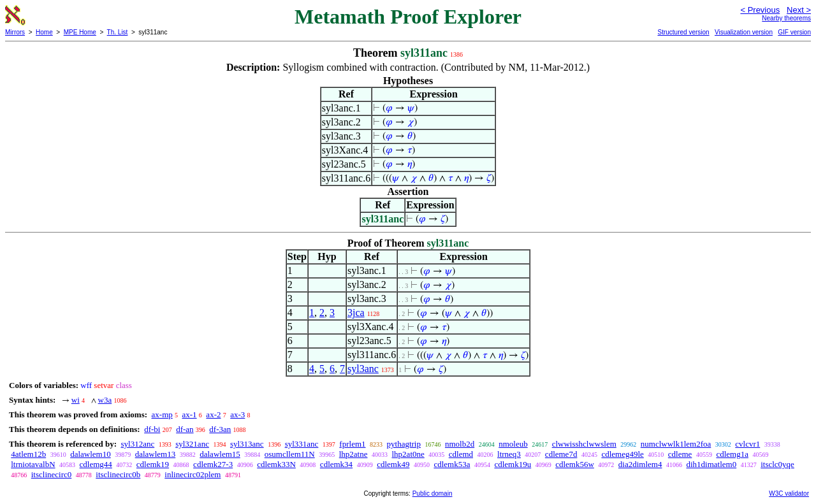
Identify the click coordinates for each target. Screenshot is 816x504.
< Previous (760, 10)
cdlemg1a (732, 454)
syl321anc (192, 444)
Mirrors (15, 32)
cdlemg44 (96, 464)
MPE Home (80, 32)
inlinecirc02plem (193, 474)
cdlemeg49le (622, 454)
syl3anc (363, 369)
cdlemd (461, 454)
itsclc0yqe (777, 464)
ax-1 (190, 414)
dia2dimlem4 (640, 464)
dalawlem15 (220, 454)
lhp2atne (353, 454)
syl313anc (247, 444)
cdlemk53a (452, 464)
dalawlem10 (91, 454)
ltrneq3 (509, 454)
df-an (185, 429)
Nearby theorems (786, 18)
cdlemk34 (336, 464)
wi (76, 400)
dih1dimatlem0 (711, 464)
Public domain (433, 493)
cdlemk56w (575, 464)
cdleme (680, 454)
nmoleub (513, 444)
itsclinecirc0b (118, 474)
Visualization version (744, 32)
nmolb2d (460, 444)
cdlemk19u (513, 464)
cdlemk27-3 (213, 464)
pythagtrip (404, 444)
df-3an (220, 429)
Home (44, 32)
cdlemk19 (153, 464)
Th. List (118, 32)
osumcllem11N (290, 454)
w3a (105, 400)
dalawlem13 (156, 454)
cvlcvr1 (747, 444)
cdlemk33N (276, 464)
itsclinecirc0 (52, 474)
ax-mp (162, 414)
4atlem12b (28, 454)
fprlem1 (352, 444)
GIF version (794, 32)
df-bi (152, 429)
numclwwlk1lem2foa (676, 444)
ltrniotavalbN (33, 464)
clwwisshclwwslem (584, 444)
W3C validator (789, 493)
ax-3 (237, 414)
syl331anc (302, 444)
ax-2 (213, 414)
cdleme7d (561, 454)
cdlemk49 (393, 464)
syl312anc (137, 444)
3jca (356, 313)
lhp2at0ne (408, 454)
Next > (799, 10)
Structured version (683, 32)
